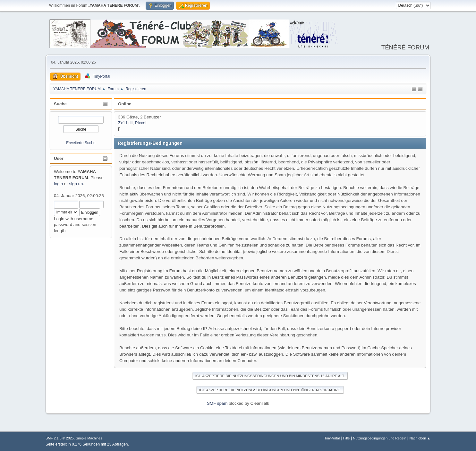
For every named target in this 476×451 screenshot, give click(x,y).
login (58, 184)
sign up (76, 184)
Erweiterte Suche (81, 143)
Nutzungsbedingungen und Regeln (379, 438)
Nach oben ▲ (420, 438)
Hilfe (346, 438)
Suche (60, 104)
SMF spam (217, 403)
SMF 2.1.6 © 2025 (60, 438)
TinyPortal (332, 438)
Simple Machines (89, 438)
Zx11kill (125, 123)
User (59, 158)
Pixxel (141, 123)
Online (125, 104)
